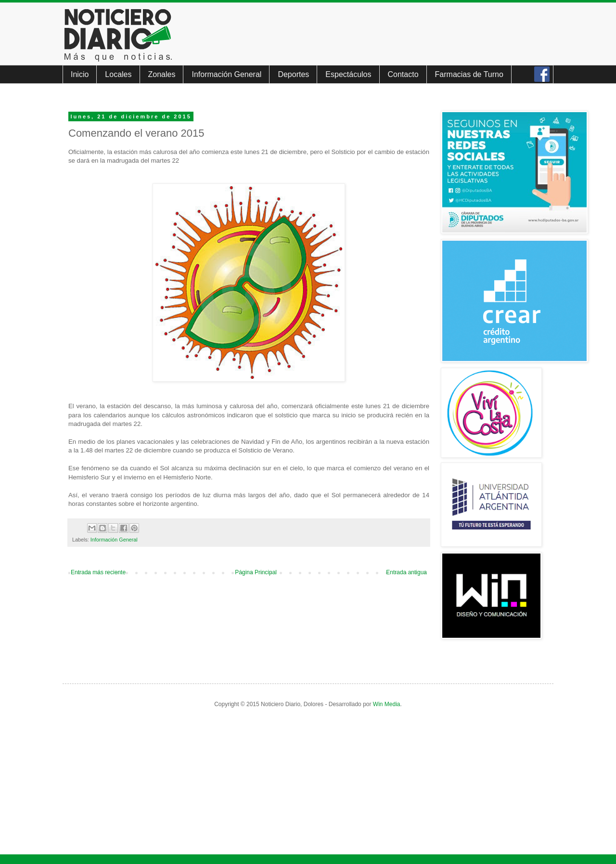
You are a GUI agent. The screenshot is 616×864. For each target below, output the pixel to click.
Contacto (403, 74)
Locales (118, 74)
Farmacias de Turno (469, 74)
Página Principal (256, 572)
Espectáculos (348, 74)
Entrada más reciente (98, 572)
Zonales (162, 74)
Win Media (387, 704)
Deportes (293, 74)
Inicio (80, 74)
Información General (226, 74)
